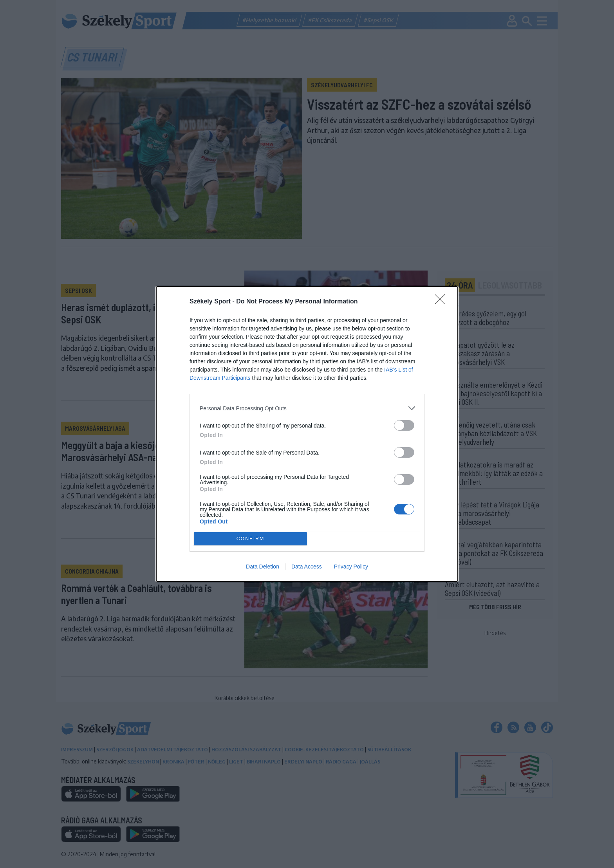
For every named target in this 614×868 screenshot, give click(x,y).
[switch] (404, 425)
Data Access (307, 567)
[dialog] (307, 434)
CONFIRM (250, 539)
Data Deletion (263, 567)
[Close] (442, 302)
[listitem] (307, 408)
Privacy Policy (351, 567)
